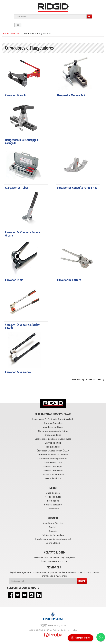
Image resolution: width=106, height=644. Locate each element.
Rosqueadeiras (53, 447)
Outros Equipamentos (53, 474)
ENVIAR (82, 581)
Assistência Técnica (53, 523)
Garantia (53, 531)
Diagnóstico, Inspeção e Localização (53, 439)
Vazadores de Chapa (53, 427)
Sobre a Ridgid (53, 543)
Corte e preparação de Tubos (53, 431)
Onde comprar (53, 493)
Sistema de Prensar (53, 470)
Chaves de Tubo (53, 443)
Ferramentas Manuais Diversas (53, 455)
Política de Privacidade (53, 535)
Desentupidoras (53, 435)
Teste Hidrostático (53, 463)
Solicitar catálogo (53, 505)
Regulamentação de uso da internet (53, 539)
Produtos (16, 34)
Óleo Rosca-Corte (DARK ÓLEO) (53, 451)
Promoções (53, 501)
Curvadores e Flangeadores (53, 459)
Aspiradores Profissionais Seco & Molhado (53, 419)
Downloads (53, 509)
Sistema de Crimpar (53, 467)
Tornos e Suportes (53, 423)
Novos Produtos (53, 478)
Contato (53, 527)
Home (6, 34)
